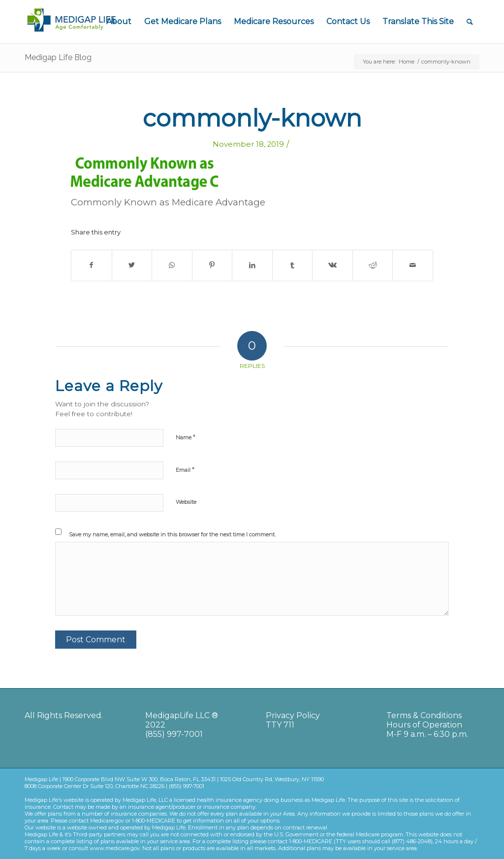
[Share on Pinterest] (212, 265)
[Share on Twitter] (132, 265)
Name (186, 437)
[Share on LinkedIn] (252, 265)
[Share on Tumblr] (293, 265)
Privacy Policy (293, 715)
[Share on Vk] (332, 265)
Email (185, 469)
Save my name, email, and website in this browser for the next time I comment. (172, 534)
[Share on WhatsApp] (172, 265)
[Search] (470, 22)
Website (186, 502)
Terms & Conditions (424, 715)
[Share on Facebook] (92, 265)
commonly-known (252, 118)
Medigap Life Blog (58, 57)
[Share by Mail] (413, 265)
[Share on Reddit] (373, 265)
